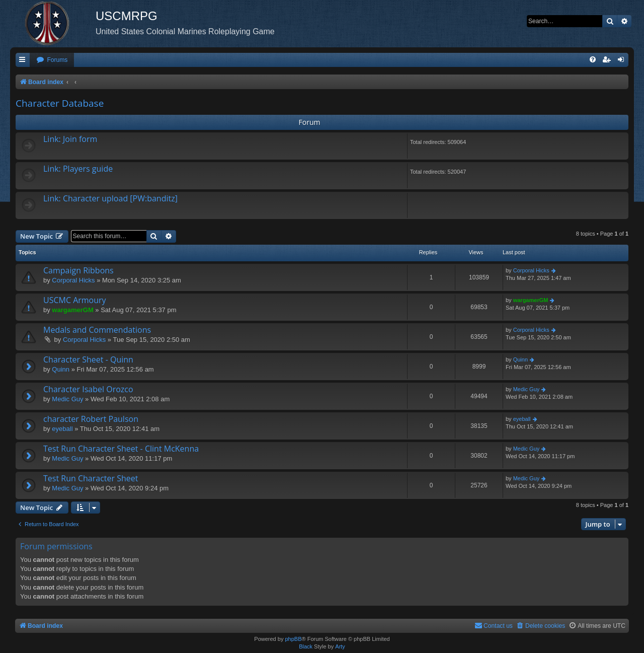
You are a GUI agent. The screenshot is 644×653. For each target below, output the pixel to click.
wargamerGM (72, 310)
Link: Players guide (78, 169)
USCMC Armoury (75, 300)
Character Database (60, 103)
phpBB (293, 639)
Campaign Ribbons (78, 270)
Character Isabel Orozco (88, 389)
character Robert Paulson (91, 419)
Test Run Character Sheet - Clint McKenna (121, 449)
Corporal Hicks (73, 280)
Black (306, 646)
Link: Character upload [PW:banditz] (110, 198)
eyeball (62, 429)
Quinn (61, 369)
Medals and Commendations (97, 330)
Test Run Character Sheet (91, 478)
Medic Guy (67, 399)
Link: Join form (70, 139)
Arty (340, 646)
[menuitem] (52, 60)
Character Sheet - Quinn (88, 359)
